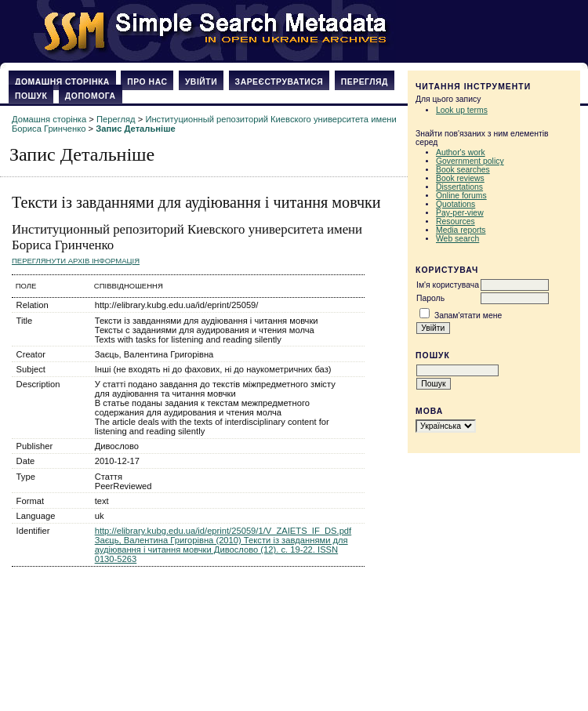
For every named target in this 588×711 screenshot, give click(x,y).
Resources (456, 221)
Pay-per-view (460, 213)
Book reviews (460, 178)
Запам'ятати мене (468, 316)
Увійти (201, 82)
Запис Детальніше (135, 129)
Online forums (461, 196)
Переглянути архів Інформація (76, 261)
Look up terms (462, 110)
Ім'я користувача (448, 285)
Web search (457, 239)
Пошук (31, 96)
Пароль (430, 298)
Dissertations (459, 187)
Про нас (147, 82)
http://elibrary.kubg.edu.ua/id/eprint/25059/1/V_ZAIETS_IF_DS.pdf (223, 531)
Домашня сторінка (62, 82)
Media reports (461, 230)
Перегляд (365, 82)
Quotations (456, 204)
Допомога (91, 96)
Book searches (463, 170)
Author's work (461, 152)
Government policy (470, 161)
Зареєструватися (279, 82)
